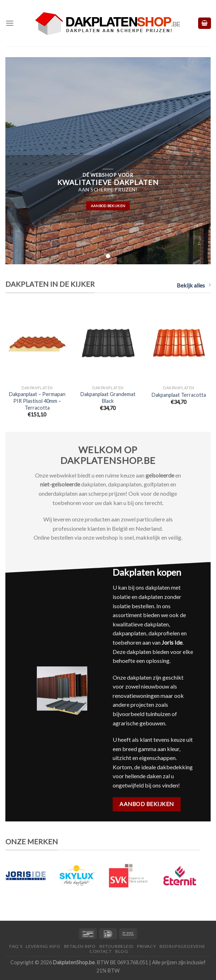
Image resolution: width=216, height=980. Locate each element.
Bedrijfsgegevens (182, 946)
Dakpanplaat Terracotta (179, 395)
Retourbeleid (116, 946)
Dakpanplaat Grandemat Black (108, 397)
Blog (122, 951)
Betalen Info (80, 946)
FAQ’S (16, 946)
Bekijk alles (194, 285)
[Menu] (10, 23)
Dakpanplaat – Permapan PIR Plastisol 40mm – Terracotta (37, 401)
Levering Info (43, 946)
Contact (100, 951)
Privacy (146, 946)
